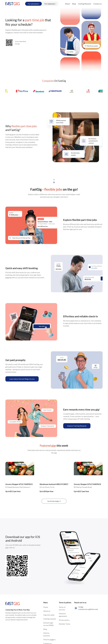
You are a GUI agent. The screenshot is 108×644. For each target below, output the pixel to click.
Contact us (97, 4)
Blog (74, 4)
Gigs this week (49, 615)
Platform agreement (63, 615)
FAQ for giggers (49, 640)
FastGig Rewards (85, 4)
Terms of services (62, 608)
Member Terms (65, 624)
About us (47, 611)
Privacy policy (64, 620)
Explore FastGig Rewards (77, 426)
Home (46, 607)
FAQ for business (47, 634)
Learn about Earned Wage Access (22, 379)
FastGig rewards (50, 619)
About (67, 4)
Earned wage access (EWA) (48, 624)
